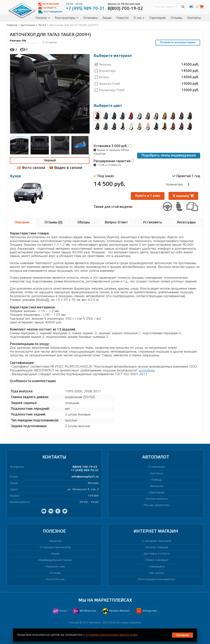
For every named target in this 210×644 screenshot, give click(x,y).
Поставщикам (50, 12)
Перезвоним (49, 4)
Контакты (194, 18)
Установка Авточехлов (55, 547)
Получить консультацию (178, 42)
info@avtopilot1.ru (85, 477)
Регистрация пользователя (157, 579)
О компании (157, 467)
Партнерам (157, 493)
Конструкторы (66, 18)
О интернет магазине (157, 541)
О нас (139, 18)
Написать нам (55, 567)
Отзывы (176, 18)
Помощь (157, 480)
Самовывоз (157, 567)
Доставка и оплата (157, 554)
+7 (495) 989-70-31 (85, 470)
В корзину (183, 196)
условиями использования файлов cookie (112, 635)
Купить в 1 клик (148, 196)
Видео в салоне (66, 168)
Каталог (43, 18)
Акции (107, 18)
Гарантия (55, 541)
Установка (90, 18)
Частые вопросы (157, 499)
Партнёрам (157, 18)
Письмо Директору (157, 505)
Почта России (55, 579)
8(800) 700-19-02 (85, 467)
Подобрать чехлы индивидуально (169, 156)
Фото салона (31, 168)
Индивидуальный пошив (55, 560)
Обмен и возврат (157, 560)
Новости (122, 18)
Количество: (175, 185)
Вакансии (157, 486)
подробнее (147, 371)
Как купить (157, 573)
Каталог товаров (157, 547)
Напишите (47, 8)
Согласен (183, 635)
